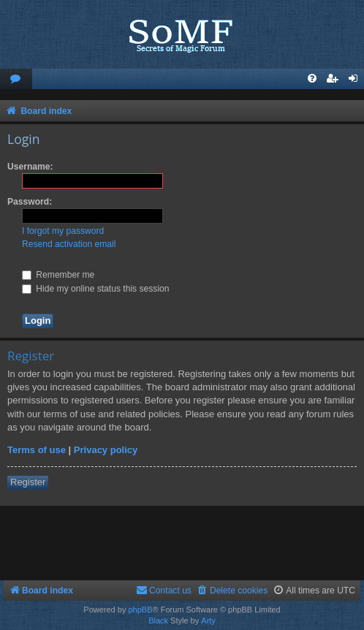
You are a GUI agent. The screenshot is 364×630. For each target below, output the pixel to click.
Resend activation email (69, 244)
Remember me (58, 275)
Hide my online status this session (96, 289)
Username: (30, 167)
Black (158, 620)
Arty (208, 620)
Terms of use (37, 450)
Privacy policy (106, 450)
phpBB (140, 610)
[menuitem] (16, 79)
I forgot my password (63, 231)
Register (28, 482)
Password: (30, 202)
